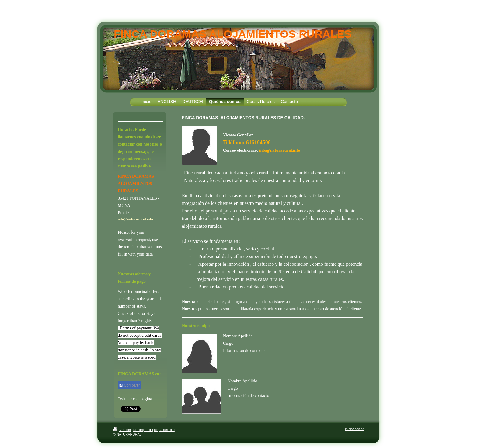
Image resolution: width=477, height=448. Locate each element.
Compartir (129, 385)
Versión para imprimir (133, 430)
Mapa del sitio (164, 430)
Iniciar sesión (355, 429)
